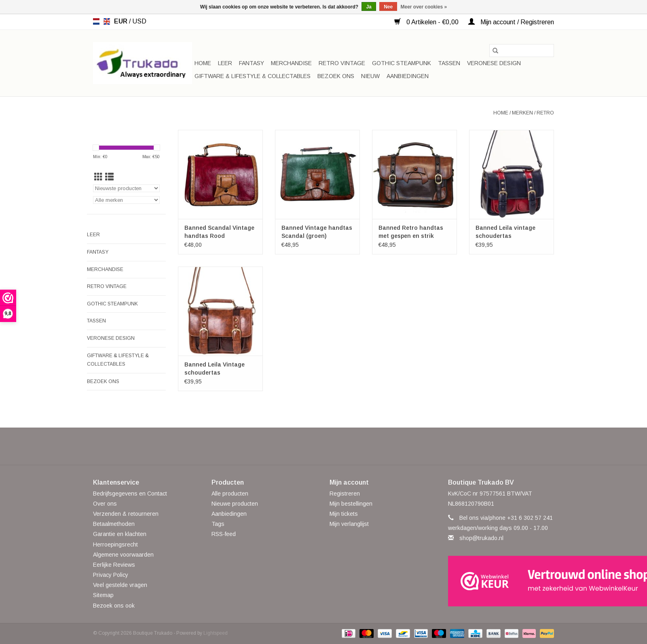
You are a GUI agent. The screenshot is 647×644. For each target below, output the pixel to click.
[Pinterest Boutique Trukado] (323, 446)
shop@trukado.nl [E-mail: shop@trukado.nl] (481, 538)
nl (96, 21)
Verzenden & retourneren (126, 514)
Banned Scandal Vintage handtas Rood (219, 232)
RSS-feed (224, 534)
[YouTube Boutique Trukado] (338, 446)
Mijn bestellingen (351, 504)
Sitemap (103, 595)
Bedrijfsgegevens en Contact (130, 494)
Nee (388, 7)
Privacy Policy (111, 575)
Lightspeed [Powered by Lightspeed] (216, 633)
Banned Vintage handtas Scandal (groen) (317, 232)
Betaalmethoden (114, 524)
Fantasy (252, 63)
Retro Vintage (342, 63)
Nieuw (370, 76)
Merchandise (291, 63)
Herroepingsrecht (115, 544)
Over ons (105, 504)
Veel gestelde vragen (120, 585)
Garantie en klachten (120, 534)
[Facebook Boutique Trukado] (294, 446)
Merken (522, 113)
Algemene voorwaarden (123, 555)
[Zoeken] (522, 51)
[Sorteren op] (126, 188)
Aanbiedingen (408, 76)
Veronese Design (494, 63)
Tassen (449, 63)
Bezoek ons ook (114, 606)
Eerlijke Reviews (114, 565)
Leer (225, 63)
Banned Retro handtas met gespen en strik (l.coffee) (411, 232)
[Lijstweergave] (109, 177)
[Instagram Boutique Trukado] (353, 446)
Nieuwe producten (235, 504)
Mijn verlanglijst (349, 524)
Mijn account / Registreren (511, 22)
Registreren (345, 494)
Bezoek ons (336, 76)
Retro (545, 113)
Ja (369, 7)
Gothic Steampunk (402, 63)
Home (203, 63)
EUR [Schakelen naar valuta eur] (122, 21)
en (107, 21)
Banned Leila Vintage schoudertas (215, 369)
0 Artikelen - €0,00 (427, 22)
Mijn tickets (344, 514)
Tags (218, 524)
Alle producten (230, 494)
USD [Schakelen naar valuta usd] (139, 21)
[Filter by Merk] (126, 200)
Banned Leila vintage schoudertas (505, 232)
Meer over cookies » (424, 7)
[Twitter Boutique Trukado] (309, 446)
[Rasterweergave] (98, 177)
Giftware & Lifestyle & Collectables (253, 76)
